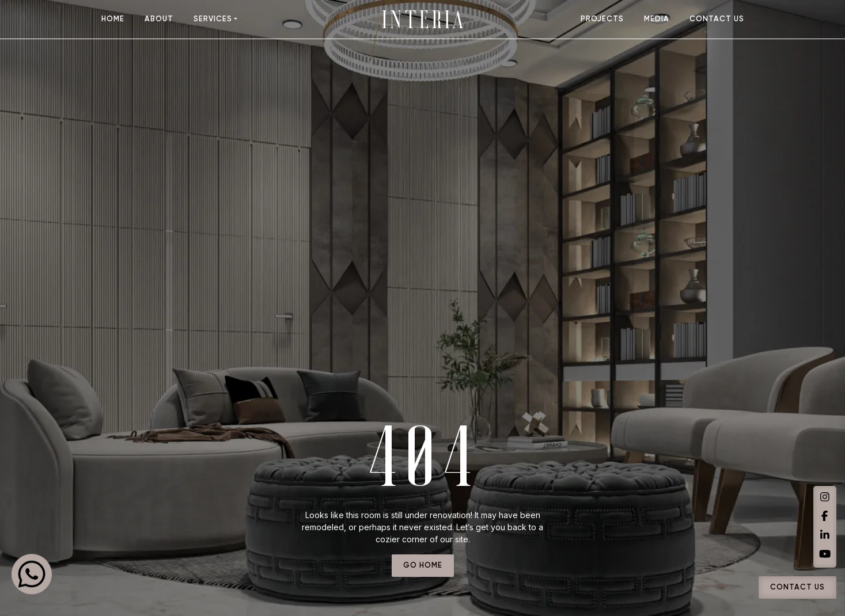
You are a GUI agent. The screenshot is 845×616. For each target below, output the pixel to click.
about (159, 19)
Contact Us (797, 588)
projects (602, 19)
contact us (717, 19)
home (113, 19)
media (657, 19)
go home (423, 566)
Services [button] (213, 19)
